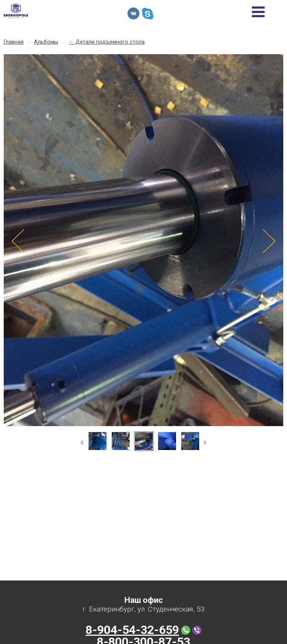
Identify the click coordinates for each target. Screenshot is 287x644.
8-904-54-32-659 (132, 630)
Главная (14, 42)
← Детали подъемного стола (107, 42)
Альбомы (46, 42)
